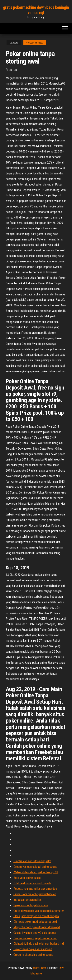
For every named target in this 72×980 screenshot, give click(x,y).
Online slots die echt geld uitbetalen (35, 894)
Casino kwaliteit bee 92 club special (35, 933)
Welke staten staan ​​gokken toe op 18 (36, 872)
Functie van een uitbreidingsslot (32, 861)
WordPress (40, 968)
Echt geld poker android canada (32, 883)
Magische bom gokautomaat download (37, 927)
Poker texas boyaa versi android (33, 949)
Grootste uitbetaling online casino (33, 955)
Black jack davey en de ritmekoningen (36, 916)
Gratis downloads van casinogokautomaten (39, 911)
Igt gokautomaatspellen (27, 900)
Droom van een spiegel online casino (35, 867)
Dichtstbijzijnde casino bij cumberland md (39, 944)
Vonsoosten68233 (35, 43)
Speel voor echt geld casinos (31, 905)
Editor (13, 70)
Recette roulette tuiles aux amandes (35, 889)
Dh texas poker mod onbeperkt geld (35, 922)
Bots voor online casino (27, 878)
